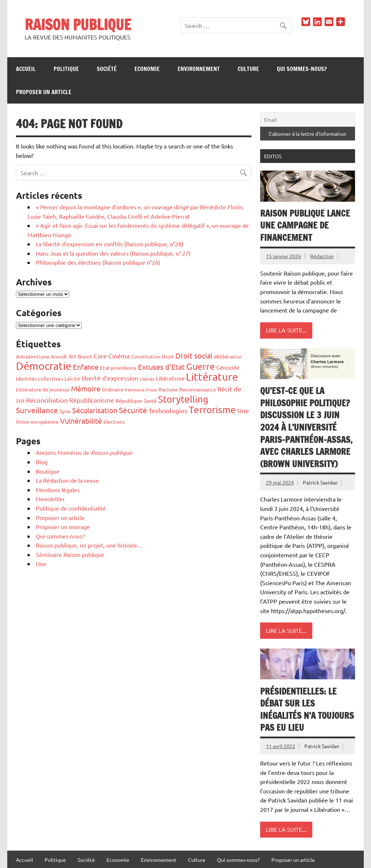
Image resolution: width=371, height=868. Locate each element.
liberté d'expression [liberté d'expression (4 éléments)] (110, 378)
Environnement (199, 69)
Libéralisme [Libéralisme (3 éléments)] (170, 378)
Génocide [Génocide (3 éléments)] (228, 367)
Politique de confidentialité (71, 508)
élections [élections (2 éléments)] (114, 422)
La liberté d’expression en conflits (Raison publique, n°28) (110, 244)
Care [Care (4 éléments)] (100, 356)
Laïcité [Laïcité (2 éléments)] (72, 378)
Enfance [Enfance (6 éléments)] (86, 367)
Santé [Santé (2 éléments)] (150, 401)
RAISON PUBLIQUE (78, 24)
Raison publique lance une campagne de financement (305, 225)
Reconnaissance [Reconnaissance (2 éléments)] (198, 389)
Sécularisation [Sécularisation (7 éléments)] (95, 410)
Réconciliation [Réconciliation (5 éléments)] (47, 400)
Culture (248, 69)
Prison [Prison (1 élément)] (152, 390)
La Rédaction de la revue (67, 480)
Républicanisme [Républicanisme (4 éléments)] (92, 400)
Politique (66, 69)
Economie (147, 69)
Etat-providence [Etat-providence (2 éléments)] (118, 368)
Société (107, 69)
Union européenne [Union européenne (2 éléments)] (37, 422)
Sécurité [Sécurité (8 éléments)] (133, 410)
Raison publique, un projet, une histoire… (89, 545)
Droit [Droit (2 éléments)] (168, 356)
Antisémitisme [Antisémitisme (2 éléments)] (33, 356)
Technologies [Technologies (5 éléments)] (168, 410)
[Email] (308, 119)
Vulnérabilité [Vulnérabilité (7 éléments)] (81, 421)
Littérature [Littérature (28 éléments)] (212, 377)
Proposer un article (44, 92)
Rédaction (322, 256)
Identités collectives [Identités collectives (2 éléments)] (39, 378)
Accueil (26, 69)
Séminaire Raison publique (70, 554)
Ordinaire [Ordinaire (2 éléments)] (113, 389)
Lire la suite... (286, 330)
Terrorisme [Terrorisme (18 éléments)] (212, 410)
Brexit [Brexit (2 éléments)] (85, 356)
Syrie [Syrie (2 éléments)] (65, 411)
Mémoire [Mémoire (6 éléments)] (86, 388)
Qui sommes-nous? (302, 69)
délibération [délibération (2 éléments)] (228, 356)
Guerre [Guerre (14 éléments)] (201, 366)
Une (41, 563)
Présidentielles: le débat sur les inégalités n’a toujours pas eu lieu (307, 710)
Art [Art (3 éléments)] (72, 356)
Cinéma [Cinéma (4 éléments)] (119, 356)
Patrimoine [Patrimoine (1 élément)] (135, 390)
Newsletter (50, 499)
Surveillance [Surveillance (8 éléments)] (37, 410)
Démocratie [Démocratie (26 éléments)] (44, 366)
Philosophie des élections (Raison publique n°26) (98, 262)
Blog (42, 462)
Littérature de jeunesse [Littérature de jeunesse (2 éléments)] (43, 389)
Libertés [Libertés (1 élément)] (147, 379)
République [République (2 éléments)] (129, 401)
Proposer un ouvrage (63, 527)
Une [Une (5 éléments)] (243, 410)
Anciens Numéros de (84, 452)
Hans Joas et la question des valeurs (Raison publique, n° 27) (113, 253)
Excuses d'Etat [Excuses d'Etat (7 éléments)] (161, 367)
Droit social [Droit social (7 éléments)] (194, 355)
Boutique (48, 471)
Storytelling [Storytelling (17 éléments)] (183, 399)
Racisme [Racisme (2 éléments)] (168, 389)
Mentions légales (58, 490)
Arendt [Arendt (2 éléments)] (59, 356)
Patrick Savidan (320, 482)
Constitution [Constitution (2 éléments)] (146, 356)
